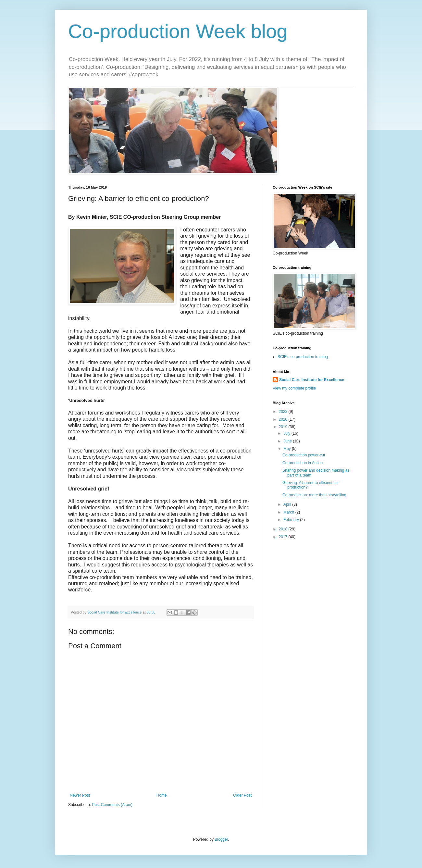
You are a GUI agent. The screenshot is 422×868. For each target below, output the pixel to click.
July (287, 433)
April (288, 504)
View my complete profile (294, 388)
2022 (284, 412)
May (288, 449)
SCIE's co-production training (303, 357)
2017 (284, 537)
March (289, 512)
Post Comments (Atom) (112, 805)
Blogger (221, 839)
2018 (284, 529)
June (288, 441)
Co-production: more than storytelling (314, 495)
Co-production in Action (303, 463)
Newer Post (80, 795)
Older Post (242, 795)
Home (162, 795)
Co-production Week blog (178, 31)
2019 (284, 427)
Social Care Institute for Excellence (312, 380)
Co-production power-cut (304, 455)
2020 (284, 419)
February (292, 520)
